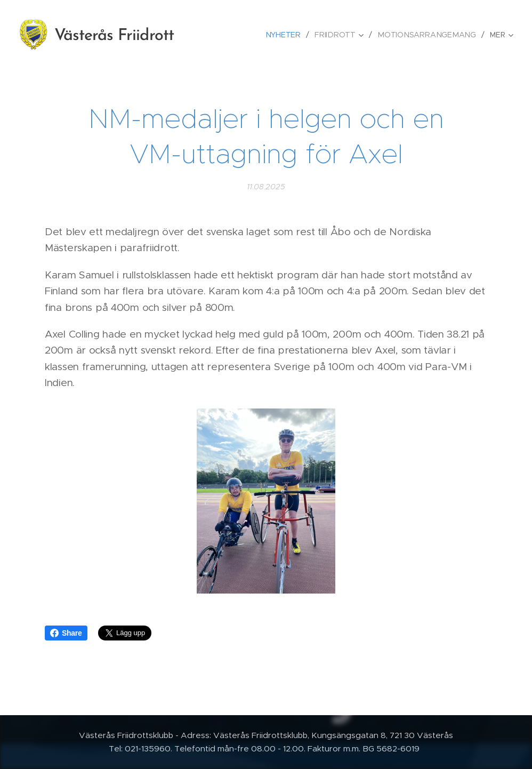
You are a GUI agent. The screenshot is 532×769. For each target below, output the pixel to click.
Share (66, 633)
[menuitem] (290, 35)
